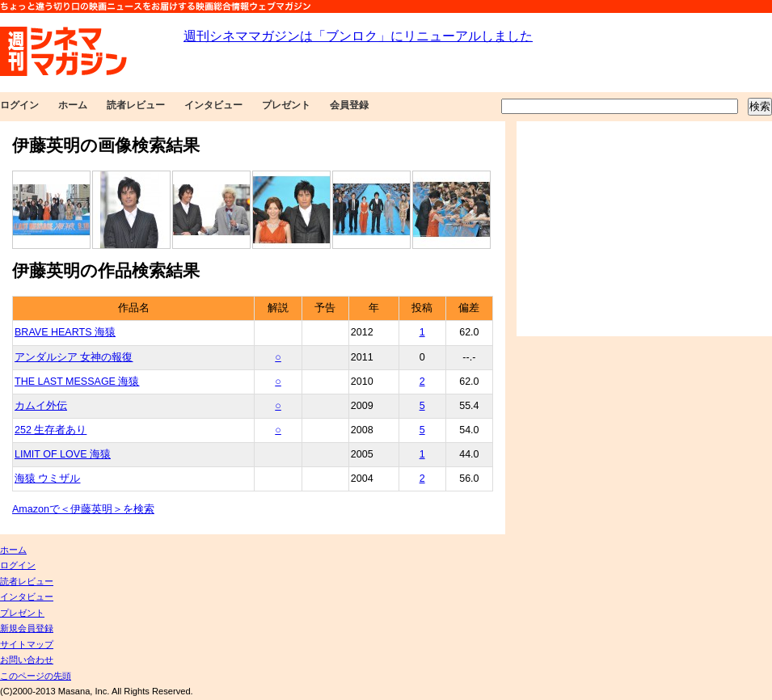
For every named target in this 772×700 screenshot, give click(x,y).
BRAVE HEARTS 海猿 (65, 332)
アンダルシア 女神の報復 (74, 357)
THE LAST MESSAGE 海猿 (77, 382)
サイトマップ (27, 644)
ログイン (19, 105)
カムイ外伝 (41, 406)
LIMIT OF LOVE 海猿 (63, 454)
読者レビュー (136, 105)
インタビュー (213, 105)
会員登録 (349, 105)
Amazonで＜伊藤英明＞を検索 (83, 509)
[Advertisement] (644, 229)
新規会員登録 (27, 628)
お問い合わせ (27, 660)
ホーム (73, 105)
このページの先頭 (36, 676)
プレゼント (286, 105)
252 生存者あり (51, 430)
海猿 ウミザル (47, 479)
